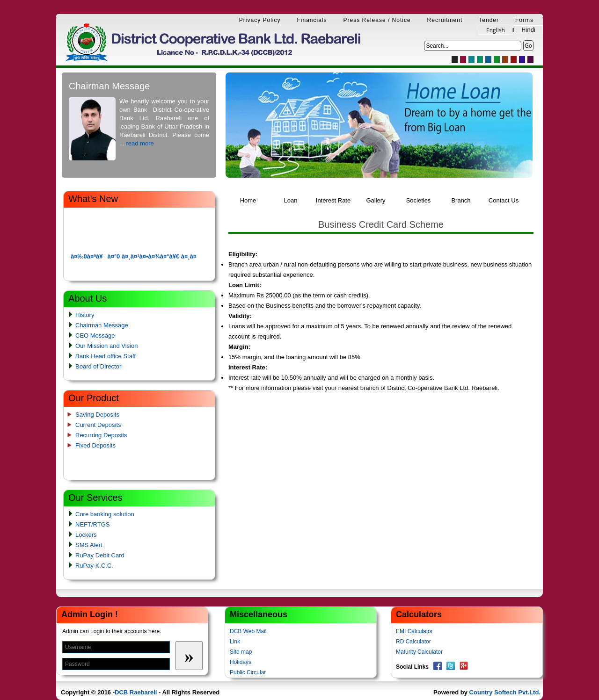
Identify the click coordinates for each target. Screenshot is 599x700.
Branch (461, 200)
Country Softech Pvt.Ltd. (505, 692)
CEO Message (95, 336)
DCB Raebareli (136, 692)
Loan (291, 200)
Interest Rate (333, 200)
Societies (419, 200)
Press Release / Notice (377, 20)
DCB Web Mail (248, 631)
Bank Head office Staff (106, 356)
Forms (524, 20)
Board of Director (98, 366)
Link (235, 642)
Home (248, 200)
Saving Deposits (97, 415)
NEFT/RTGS (92, 524)
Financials (312, 20)
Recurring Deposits (101, 435)
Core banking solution (105, 514)
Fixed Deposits (95, 445)
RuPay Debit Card (100, 555)
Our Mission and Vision (106, 346)
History (85, 315)
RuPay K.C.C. (94, 566)
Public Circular (248, 672)
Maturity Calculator (419, 652)
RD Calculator (413, 642)
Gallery (376, 200)
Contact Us (504, 200)
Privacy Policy (260, 20)
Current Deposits (98, 425)
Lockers (86, 535)
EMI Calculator (414, 631)
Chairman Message (102, 325)
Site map (241, 652)
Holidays (241, 662)
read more (140, 143)
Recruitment (445, 20)
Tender (489, 20)
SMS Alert (89, 545)
